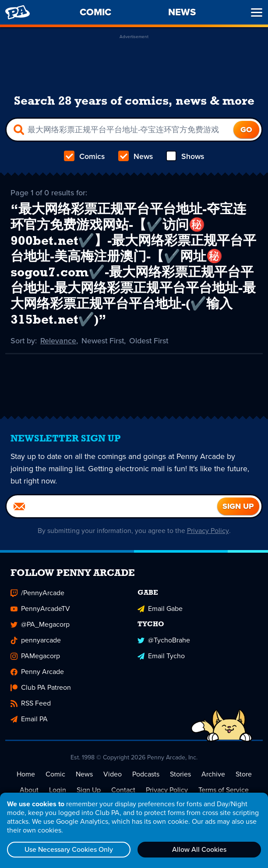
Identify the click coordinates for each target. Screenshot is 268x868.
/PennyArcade (37, 593)
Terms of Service (224, 790)
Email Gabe (160, 609)
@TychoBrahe (164, 640)
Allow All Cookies (199, 849)
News (135, 156)
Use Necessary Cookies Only (69, 849)
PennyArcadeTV (40, 609)
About (29, 790)
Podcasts (146, 774)
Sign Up (89, 790)
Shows (185, 156)
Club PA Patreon (41, 688)
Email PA (29, 719)
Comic (55, 774)
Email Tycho (161, 656)
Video (113, 774)
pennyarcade (36, 640)
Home (26, 774)
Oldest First (150, 341)
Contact (123, 790)
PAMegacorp (35, 656)
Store (244, 774)
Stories (180, 774)
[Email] (112, 507)
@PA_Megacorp (40, 625)
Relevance (59, 341)
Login (58, 790)
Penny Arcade (37, 672)
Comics (85, 156)
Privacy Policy (208, 531)
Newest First (104, 341)
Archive (213, 774)
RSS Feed (31, 704)
